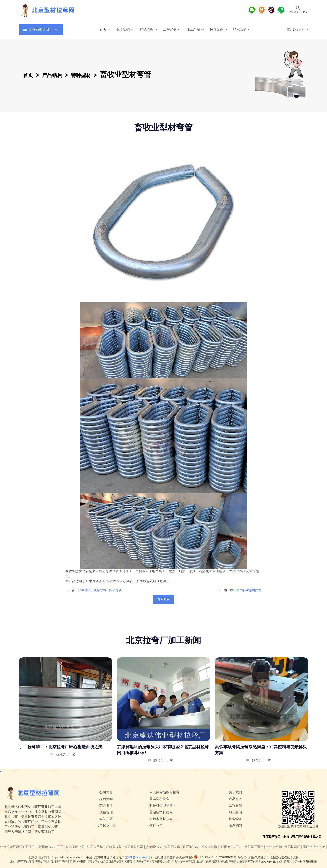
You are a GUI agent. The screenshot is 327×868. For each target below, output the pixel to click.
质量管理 (106, 813)
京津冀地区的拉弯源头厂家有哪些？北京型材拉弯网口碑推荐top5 (163, 750)
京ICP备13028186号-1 (139, 858)
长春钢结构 (209, 847)
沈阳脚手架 (95, 847)
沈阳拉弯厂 (292, 847)
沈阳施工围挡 (254, 847)
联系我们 (240, 30)
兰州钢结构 (274, 847)
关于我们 (123, 30)
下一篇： (224, 591)
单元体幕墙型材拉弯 (164, 793)
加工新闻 (193, 30)
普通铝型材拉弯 (161, 813)
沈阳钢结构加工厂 (50, 847)
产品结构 (146, 30)
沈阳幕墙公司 (134, 847)
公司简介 (106, 793)
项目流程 (106, 799)
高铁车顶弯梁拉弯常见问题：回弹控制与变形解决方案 (261, 750)
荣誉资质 (106, 806)
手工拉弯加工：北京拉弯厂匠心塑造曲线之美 (61, 747)
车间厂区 (106, 819)
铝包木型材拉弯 (161, 819)
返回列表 (163, 599)
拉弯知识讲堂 (36, 30)
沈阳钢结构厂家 (231, 847)
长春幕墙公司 (75, 847)
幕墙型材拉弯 (159, 799)
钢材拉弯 (156, 826)
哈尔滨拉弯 (114, 847)
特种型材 (99, 75)
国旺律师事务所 (314, 847)
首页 (103, 30)
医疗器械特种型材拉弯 (246, 591)
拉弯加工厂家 (65, 755)
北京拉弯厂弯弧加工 (14, 847)
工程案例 (170, 30)
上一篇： (72, 591)
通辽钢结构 (191, 847)
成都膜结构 (154, 847)
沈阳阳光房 (172, 847)
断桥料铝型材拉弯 (163, 806)
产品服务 (235, 799)
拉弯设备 (216, 30)
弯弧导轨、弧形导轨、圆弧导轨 (100, 591)
